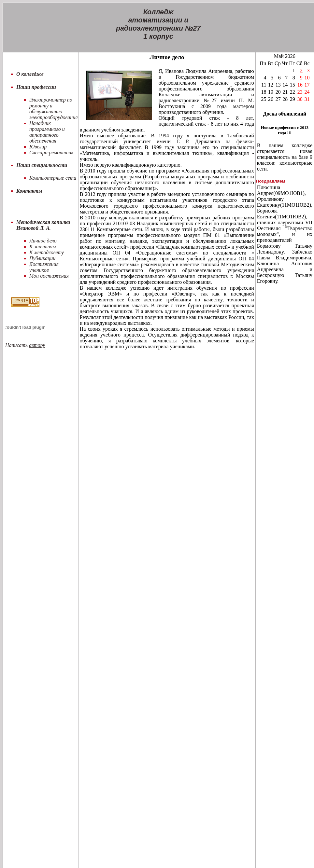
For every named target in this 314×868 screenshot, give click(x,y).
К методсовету (47, 252)
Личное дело (43, 241)
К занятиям (43, 247)
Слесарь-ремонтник (51, 152)
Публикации (42, 258)
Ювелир (38, 147)
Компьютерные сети (53, 178)
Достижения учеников (44, 267)
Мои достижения (49, 276)
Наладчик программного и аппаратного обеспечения (47, 132)
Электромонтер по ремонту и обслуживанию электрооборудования (54, 109)
